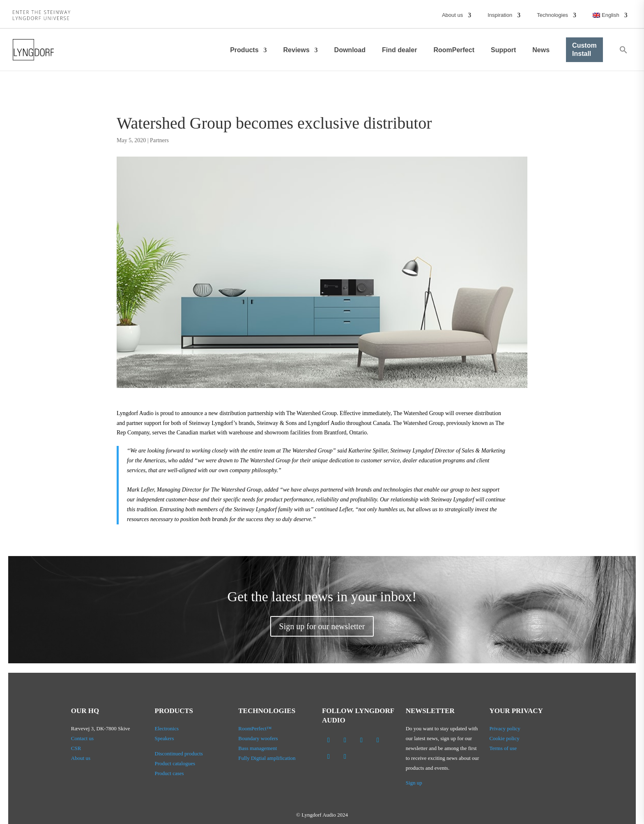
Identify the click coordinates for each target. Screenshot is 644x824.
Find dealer (399, 50)
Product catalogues (175, 763)
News (541, 50)
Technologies (552, 15)
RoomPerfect (454, 50)
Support (503, 50)
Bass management (258, 748)
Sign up (414, 783)
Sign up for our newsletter (322, 626)
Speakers (164, 738)
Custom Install (584, 50)
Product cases (169, 773)
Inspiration (500, 15)
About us (452, 15)
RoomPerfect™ (255, 728)
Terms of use (503, 748)
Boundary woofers (258, 738)
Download (350, 50)
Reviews (297, 50)
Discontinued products (179, 754)
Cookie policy (504, 738)
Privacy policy (505, 728)
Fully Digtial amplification (267, 758)
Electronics (167, 728)
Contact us (82, 738)
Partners (159, 140)
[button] (623, 50)
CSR (76, 748)
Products (244, 50)
